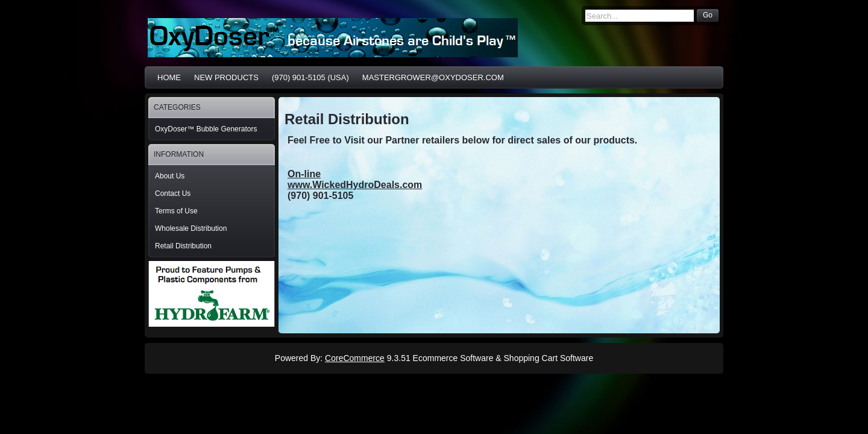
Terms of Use (176, 211)
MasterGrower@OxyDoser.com (433, 77)
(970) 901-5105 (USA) (310, 77)
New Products (226, 77)
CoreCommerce (355, 358)
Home (169, 77)
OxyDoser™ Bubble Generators (206, 129)
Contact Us (173, 193)
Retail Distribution (183, 246)
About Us (170, 176)
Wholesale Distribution (191, 228)
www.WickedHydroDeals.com (355, 185)
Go (708, 15)
